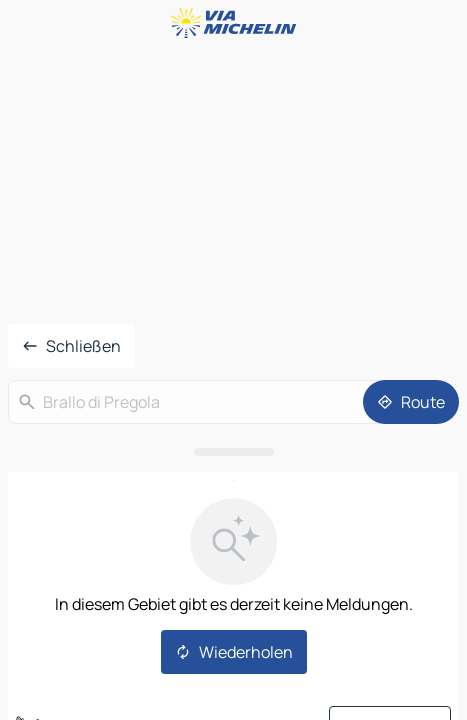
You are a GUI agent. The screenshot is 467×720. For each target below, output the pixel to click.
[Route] (411, 402)
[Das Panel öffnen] (233, 452)
